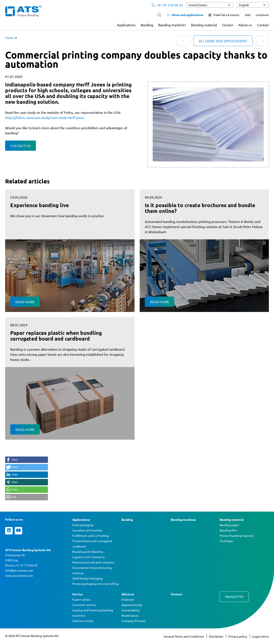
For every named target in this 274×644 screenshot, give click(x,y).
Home (9, 38)
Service (228, 25)
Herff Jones (91, 84)
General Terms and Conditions (184, 636)
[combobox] (210, 5)
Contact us (21, 146)
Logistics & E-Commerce (89, 557)
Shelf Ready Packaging (87, 578)
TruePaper (227, 541)
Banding (147, 25)
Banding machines (172, 25)
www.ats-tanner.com (19, 575)
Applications (126, 25)
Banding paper (229, 525)
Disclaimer (216, 636)
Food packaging (83, 525)
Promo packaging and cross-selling (95, 584)
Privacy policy (238, 636)
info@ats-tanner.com (19, 570)
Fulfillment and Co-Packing (91, 536)
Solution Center (83, 621)
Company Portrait (133, 621)
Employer (128, 599)
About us (245, 25)
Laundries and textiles (87, 530)
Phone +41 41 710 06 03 (21, 565)
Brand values (130, 615)
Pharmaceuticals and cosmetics (93, 562)
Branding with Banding (88, 552)
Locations (262, 15)
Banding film (228, 530)
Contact (263, 25)
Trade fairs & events (224, 15)
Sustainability (131, 610)
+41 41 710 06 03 (167, 5)
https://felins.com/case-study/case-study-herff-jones (45, 117)
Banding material (204, 25)
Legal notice (261, 636)
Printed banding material (237, 536)
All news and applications (223, 41)
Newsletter (234, 597)
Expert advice (81, 599)
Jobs (248, 15)
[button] (27, 460)
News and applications (185, 15)
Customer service (84, 605)
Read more (25, 302)
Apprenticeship (132, 605)
